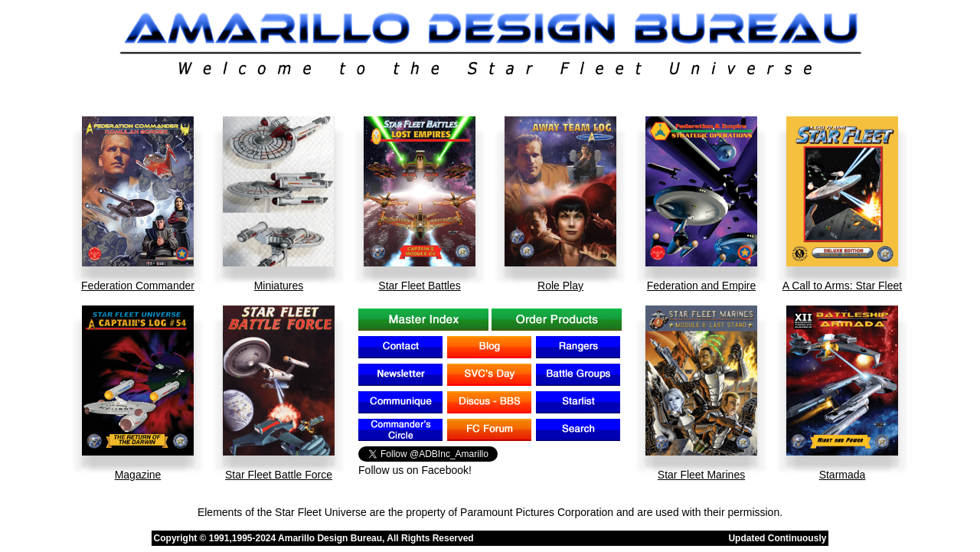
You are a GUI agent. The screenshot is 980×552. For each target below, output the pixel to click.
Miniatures (279, 286)
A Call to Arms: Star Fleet (842, 286)
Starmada (843, 475)
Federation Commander (138, 286)
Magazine (138, 475)
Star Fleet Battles (419, 286)
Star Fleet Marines (701, 475)
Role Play (560, 286)
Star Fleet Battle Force (279, 475)
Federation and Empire (701, 286)
